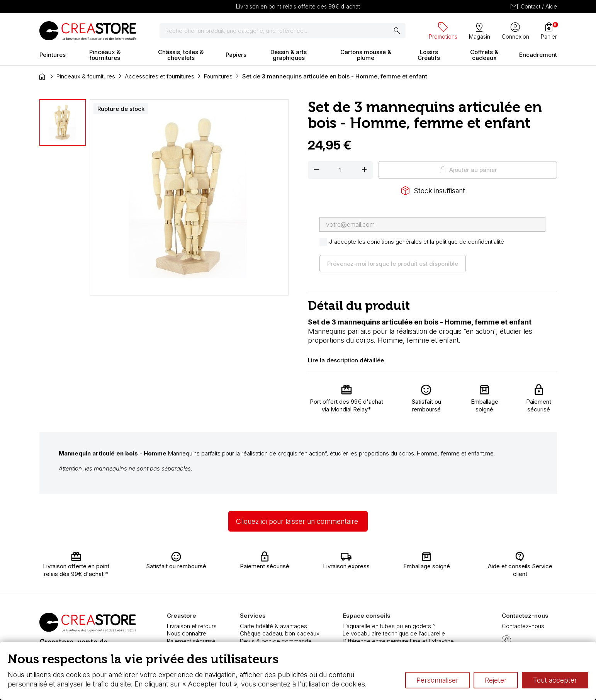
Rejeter (496, 680)
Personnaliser (437, 680)
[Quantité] (340, 170)
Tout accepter (555, 680)
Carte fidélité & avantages (273, 626)
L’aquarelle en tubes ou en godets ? (389, 626)
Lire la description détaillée (346, 360)
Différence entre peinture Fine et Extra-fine (398, 641)
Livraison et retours (192, 626)
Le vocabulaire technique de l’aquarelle (394, 633)
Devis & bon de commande (276, 641)
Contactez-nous (523, 626)
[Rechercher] (283, 31)
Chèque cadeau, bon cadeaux (280, 633)
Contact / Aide (533, 7)
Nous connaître (187, 633)
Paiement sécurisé (191, 641)
